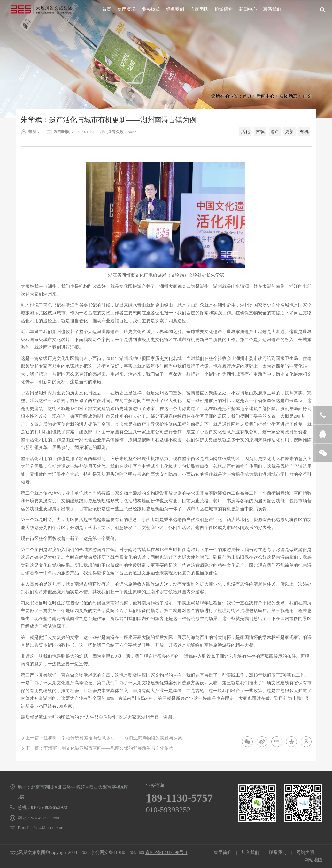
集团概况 (127, 9)
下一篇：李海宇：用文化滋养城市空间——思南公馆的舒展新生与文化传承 (99, 748)
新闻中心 (248, 9)
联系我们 (272, 9)
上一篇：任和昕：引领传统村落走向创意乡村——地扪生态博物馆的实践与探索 (104, 738)
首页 (107, 9)
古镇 (260, 132)
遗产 (275, 132)
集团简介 (223, 853)
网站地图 (313, 860)
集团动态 (289, 96)
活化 (245, 132)
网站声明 (305, 853)
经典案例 (175, 9)
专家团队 (199, 9)
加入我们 (250, 853)
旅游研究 (224, 9)
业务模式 (151, 9)
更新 (290, 132)
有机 (304, 132)
